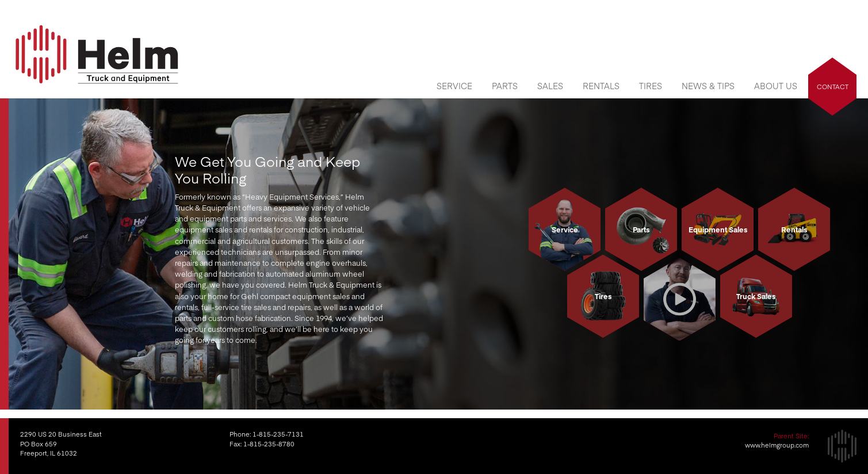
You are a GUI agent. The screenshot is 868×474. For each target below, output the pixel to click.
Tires (651, 86)
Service (454, 86)
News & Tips (708, 86)
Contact (833, 87)
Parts (505, 86)
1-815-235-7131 (278, 434)
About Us (776, 86)
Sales (550, 86)
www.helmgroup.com (777, 445)
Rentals (601, 86)
